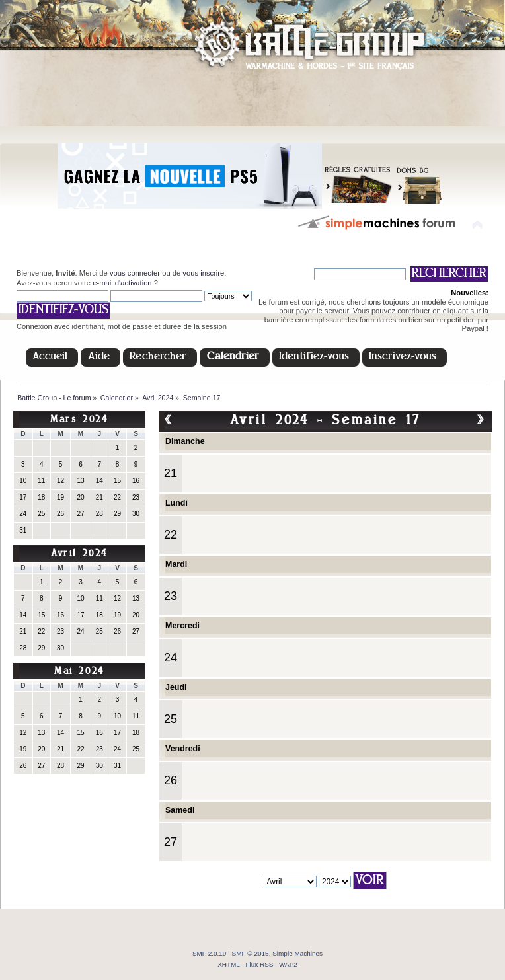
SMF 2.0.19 (210, 953)
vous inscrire (203, 273)
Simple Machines (297, 953)
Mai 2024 (79, 672)
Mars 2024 (79, 420)
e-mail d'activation (122, 283)
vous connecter (135, 273)
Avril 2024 (79, 554)
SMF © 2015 (251, 953)
